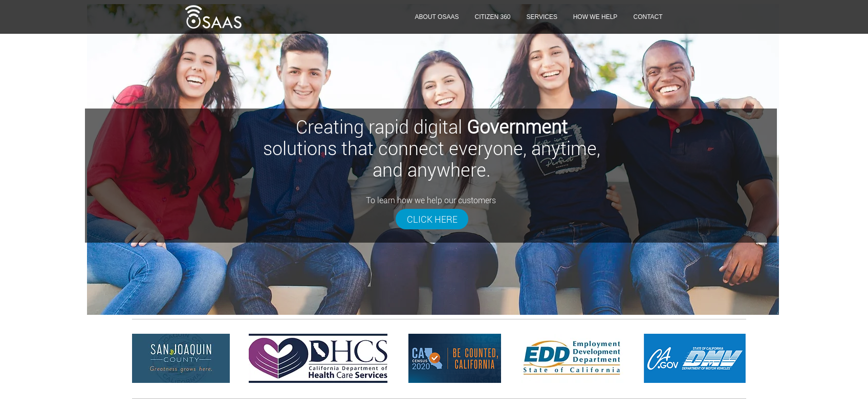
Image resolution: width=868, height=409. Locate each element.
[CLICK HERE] (432, 219)
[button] (542, 17)
